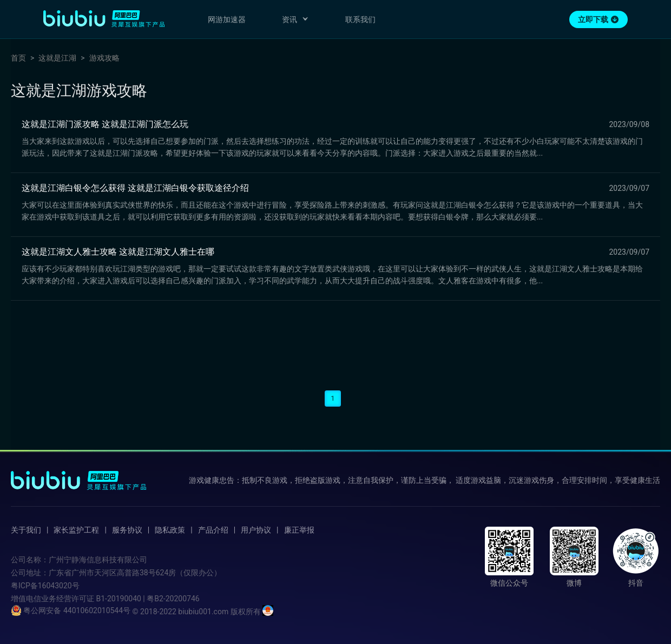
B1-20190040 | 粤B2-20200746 (147, 599)
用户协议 (256, 530)
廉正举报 (299, 530)
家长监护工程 (76, 530)
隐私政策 (170, 530)
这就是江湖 (57, 58)
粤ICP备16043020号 (45, 586)
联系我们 (360, 19)
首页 (18, 58)
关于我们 (26, 530)
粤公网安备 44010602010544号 (71, 610)
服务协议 (127, 530)
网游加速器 (227, 19)
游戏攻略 (104, 58)
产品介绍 (213, 530)
